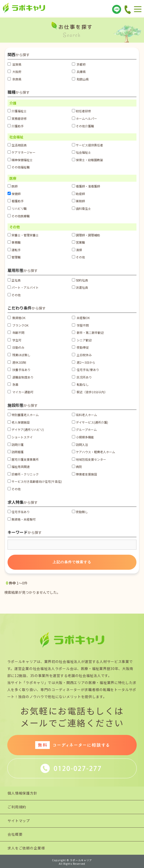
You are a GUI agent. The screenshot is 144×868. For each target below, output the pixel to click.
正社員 (14, 280)
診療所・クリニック (23, 474)
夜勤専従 (80, 347)
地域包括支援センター (89, 459)
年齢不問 (16, 332)
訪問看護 (16, 452)
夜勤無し (80, 512)
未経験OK (81, 318)
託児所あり (82, 377)
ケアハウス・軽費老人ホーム (93, 452)
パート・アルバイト (23, 287)
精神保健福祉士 (20, 160)
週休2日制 (17, 362)
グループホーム (84, 429)
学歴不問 (80, 325)
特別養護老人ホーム (23, 415)
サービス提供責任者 (87, 145)
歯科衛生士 (81, 208)
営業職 (78, 242)
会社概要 (15, 834)
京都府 (79, 64)
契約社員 (80, 280)
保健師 (14, 194)
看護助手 (16, 201)
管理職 (14, 257)
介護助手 (16, 126)
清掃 (77, 250)
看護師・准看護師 (86, 186)
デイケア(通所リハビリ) (26, 429)
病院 (77, 467)
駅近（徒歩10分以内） (90, 392)
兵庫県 (79, 72)
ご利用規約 (17, 807)
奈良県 (14, 79)
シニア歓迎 (82, 340)
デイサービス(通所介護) (90, 422)
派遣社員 (80, 287)
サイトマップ (19, 821)
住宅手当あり (19, 512)
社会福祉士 (81, 152)
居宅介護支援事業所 (23, 459)
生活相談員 (17, 145)
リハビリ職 (17, 208)
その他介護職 (83, 126)
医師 (13, 186)
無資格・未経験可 (22, 519)
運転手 (14, 250)
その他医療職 (19, 216)
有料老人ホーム (84, 415)
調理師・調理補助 (86, 235)
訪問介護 (16, 445)
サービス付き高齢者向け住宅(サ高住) (35, 481)
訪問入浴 (80, 445)
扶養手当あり (19, 370)
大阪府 (14, 72)
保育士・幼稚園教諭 (87, 160)
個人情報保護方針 (22, 793)
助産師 (78, 194)
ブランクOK (18, 325)
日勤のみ (16, 347)
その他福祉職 (19, 167)
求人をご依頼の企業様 (26, 848)
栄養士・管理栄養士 (23, 235)
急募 (13, 384)
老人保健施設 (19, 422)
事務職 (14, 242)
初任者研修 (81, 111)
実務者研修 (17, 118)
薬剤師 (78, 201)
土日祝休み (82, 355)
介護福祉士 (17, 111)
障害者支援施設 (84, 474)
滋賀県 (14, 64)
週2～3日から (84, 362)
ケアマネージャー (21, 152)
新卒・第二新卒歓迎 (88, 332)
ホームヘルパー (84, 118)
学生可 (14, 340)
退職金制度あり (20, 377)
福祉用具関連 (19, 467)
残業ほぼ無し (19, 355)
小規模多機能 (83, 437)
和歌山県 (80, 79)
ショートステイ (20, 437)
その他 (78, 257)
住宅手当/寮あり (85, 370)
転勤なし (80, 384)
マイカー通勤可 (20, 392)
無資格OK (16, 318)
